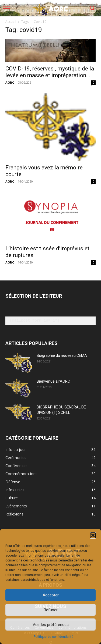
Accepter (51, 595)
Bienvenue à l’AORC (53, 381)
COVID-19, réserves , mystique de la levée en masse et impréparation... (50, 72)
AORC (10, 82)
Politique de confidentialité (53, 637)
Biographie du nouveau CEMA (62, 355)
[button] (93, 535)
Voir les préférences (51, 625)
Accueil (11, 22)
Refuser (51, 610)
